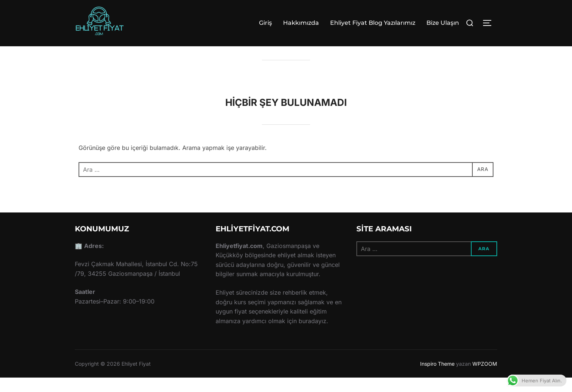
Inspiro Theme (437, 378)
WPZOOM (485, 378)
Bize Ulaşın (443, 23)
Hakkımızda (301, 23)
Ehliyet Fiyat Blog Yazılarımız (373, 23)
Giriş (265, 23)
